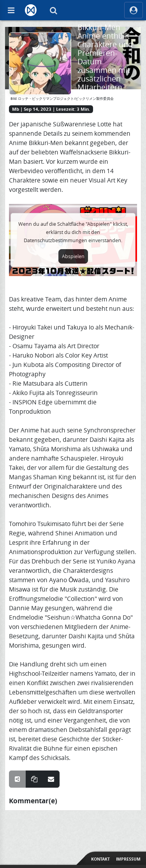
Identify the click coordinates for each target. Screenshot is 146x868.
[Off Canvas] (11, 10)
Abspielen (73, 256)
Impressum (128, 859)
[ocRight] (134, 10)
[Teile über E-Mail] (51, 779)
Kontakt (100, 859)
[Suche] (53, 10)
